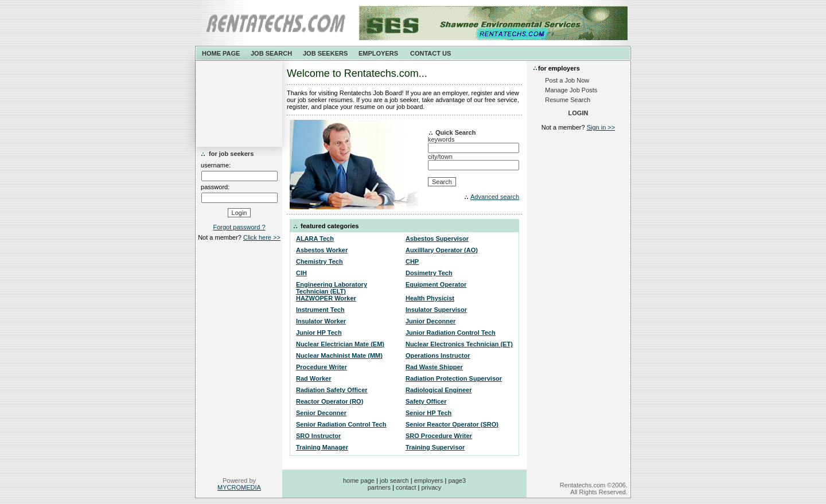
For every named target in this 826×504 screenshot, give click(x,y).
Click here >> (262, 237)
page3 (457, 480)
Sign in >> (601, 127)
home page (359, 480)
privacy (431, 487)
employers (429, 480)
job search (394, 480)
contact (406, 487)
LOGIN (578, 113)
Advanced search (495, 197)
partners (379, 487)
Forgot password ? (239, 227)
